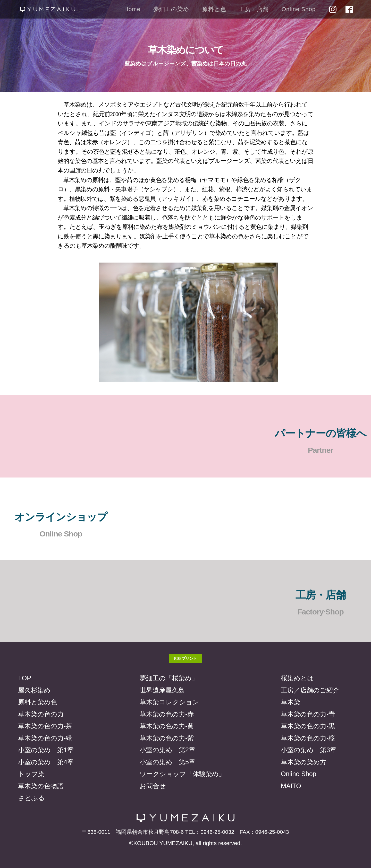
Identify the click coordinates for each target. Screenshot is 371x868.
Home (132, 9)
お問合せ (153, 786)
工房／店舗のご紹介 (310, 690)
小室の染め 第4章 (46, 762)
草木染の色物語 (41, 786)
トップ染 (31, 774)
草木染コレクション (169, 702)
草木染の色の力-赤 (167, 714)
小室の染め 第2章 (167, 750)
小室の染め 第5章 (167, 762)
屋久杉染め (34, 690)
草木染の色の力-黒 (308, 726)
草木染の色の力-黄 (167, 726)
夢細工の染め (171, 9)
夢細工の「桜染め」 (169, 678)
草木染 (290, 702)
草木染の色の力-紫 (167, 738)
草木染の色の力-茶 (45, 726)
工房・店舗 (254, 9)
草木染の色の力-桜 (308, 738)
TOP (25, 678)
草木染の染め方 (304, 762)
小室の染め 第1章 (46, 750)
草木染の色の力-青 (308, 714)
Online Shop (299, 9)
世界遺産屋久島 (162, 690)
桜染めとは (297, 678)
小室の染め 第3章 (309, 750)
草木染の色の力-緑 (45, 738)
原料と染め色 (38, 702)
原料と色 (214, 9)
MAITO (291, 786)
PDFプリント (185, 658)
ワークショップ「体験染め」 (182, 774)
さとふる (31, 798)
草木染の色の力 (41, 714)
